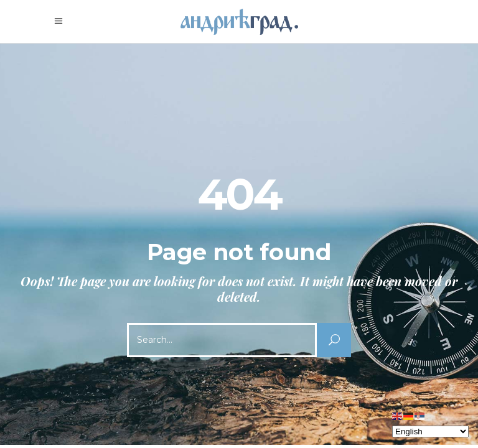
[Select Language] (430, 432)
